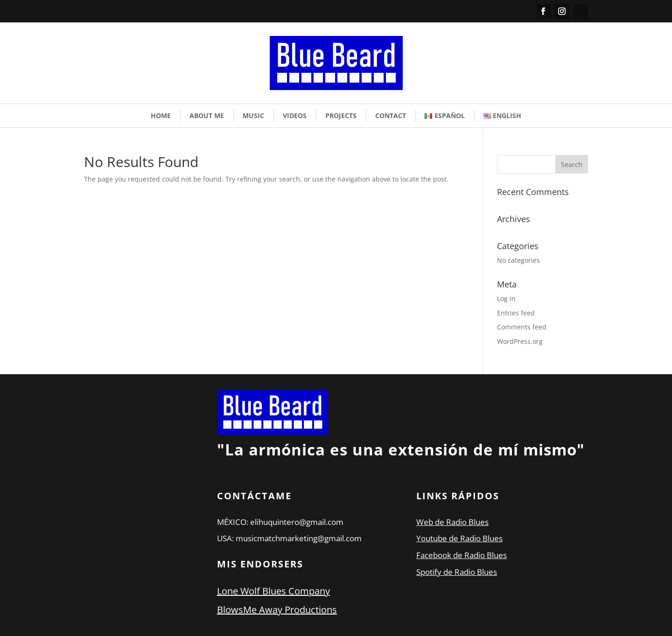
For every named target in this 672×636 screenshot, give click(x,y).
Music (253, 115)
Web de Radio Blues (452, 522)
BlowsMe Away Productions (277, 610)
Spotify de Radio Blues (457, 572)
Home (161, 115)
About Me (207, 115)
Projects (341, 115)
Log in (506, 298)
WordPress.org (520, 341)
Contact (391, 115)
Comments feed (522, 327)
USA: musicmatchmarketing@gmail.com (289, 538)
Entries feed (516, 313)
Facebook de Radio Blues (462, 555)
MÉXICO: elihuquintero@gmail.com (280, 522)
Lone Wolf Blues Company (273, 591)
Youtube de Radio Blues (459, 538)
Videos (295, 115)
